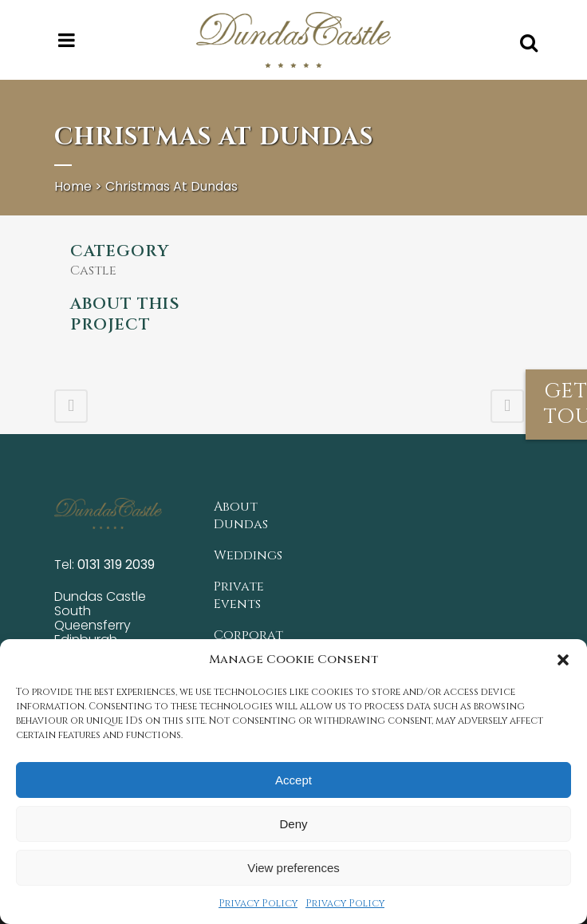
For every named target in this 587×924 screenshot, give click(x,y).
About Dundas (241, 515)
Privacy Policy (258, 903)
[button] (563, 660)
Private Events (239, 595)
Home (73, 186)
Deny (293, 824)
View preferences (293, 868)
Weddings (248, 555)
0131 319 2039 (116, 565)
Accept (293, 780)
